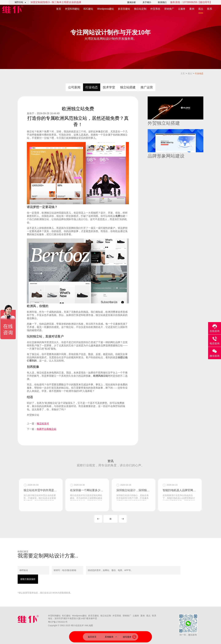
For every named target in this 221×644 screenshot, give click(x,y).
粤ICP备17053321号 (58, 622)
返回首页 (92, 637)
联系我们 (162, 2)
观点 (201, 9)
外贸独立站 (33, 415)
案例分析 (132, 2)
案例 (192, 9)
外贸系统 (155, 9)
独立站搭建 (128, 87)
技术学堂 (109, 87)
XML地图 (89, 625)
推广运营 (147, 87)
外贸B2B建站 (72, 9)
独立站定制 (140, 9)
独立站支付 (43, 424)
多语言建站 (124, 9)
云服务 (182, 9)
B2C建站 (88, 9)
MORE (110, 519)
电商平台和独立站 (47, 429)
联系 (210, 9)
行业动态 (199, 73)
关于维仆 (147, 2)
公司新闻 (74, 87)
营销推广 (169, 9)
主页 (183, 73)
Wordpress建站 (106, 9)
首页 (59, 9)
